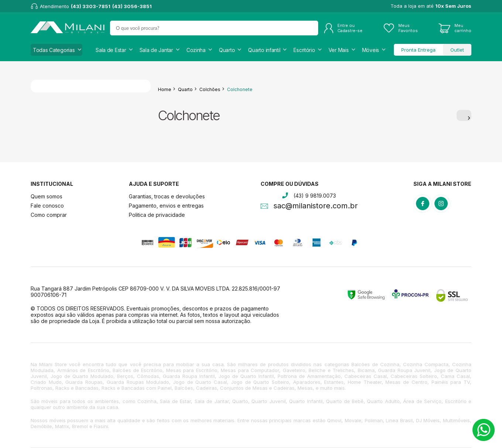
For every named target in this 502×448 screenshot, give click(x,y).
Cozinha (196, 50)
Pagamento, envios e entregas (166, 206)
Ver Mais (339, 50)
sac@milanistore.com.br (316, 206)
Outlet (457, 50)
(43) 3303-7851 (91, 6)
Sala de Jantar (156, 50)
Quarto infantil (264, 50)
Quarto (227, 50)
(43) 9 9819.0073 (315, 196)
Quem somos (47, 196)
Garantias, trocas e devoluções (167, 196)
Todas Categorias (54, 50)
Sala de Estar (111, 50)
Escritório (304, 50)
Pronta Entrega (418, 50)
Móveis (371, 50)
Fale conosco (47, 206)
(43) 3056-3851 (132, 6)
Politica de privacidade (157, 215)
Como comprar (49, 215)
